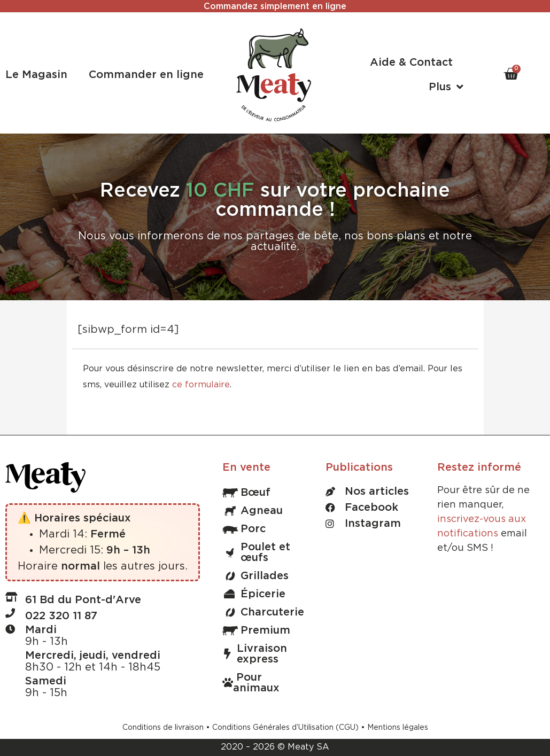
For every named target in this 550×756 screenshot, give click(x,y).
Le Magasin (36, 75)
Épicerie (255, 594)
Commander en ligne (146, 75)
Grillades (255, 576)
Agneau (253, 511)
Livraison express (255, 654)
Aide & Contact (411, 63)
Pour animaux (251, 683)
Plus (446, 87)
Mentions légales (398, 728)
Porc (244, 529)
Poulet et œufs (256, 552)
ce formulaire (201, 385)
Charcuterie (263, 612)
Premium (256, 630)
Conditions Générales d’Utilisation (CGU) (285, 728)
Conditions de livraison (163, 728)
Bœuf (246, 493)
